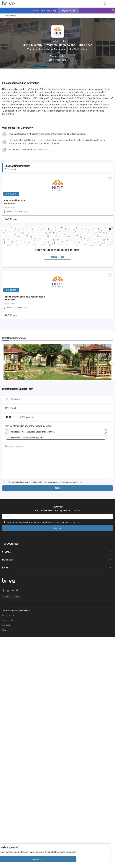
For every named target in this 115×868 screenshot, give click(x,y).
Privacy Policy (76, 522)
